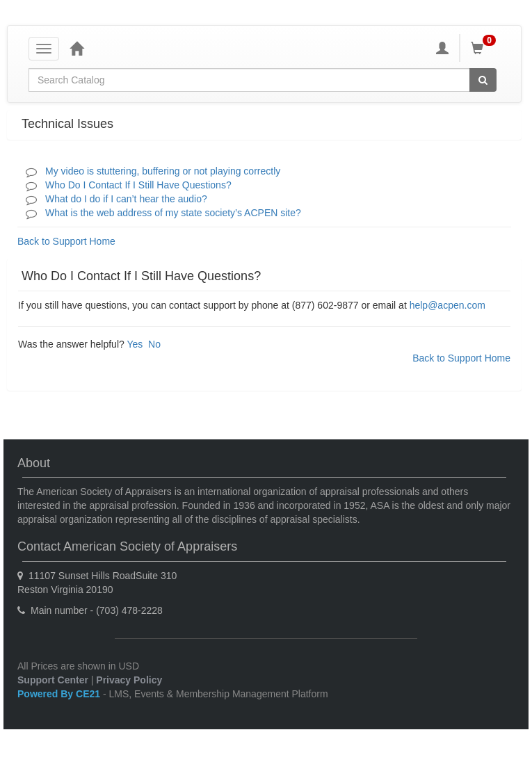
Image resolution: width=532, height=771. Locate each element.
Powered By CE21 (60, 694)
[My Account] (442, 48)
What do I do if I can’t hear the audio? (126, 199)
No (154, 344)
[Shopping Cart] (485, 48)
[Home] (76, 48)
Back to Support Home (66, 241)
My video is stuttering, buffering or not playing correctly (163, 171)
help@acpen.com (448, 305)
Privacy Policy (129, 680)
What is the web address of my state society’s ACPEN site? (173, 213)
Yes (135, 344)
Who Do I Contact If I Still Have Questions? (138, 185)
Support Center (53, 680)
